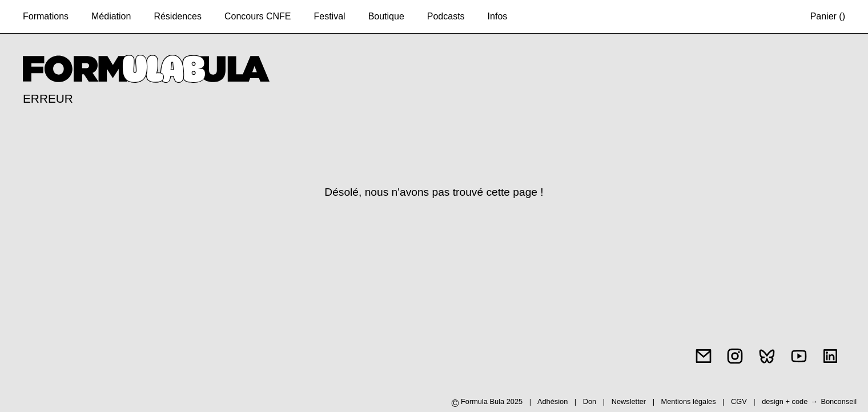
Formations (46, 16)
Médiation (111, 16)
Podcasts (446, 16)
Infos (498, 16)
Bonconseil (839, 401)
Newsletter (629, 401)
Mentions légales (690, 401)
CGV (740, 401)
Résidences (178, 16)
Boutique (386, 16)
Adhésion (552, 401)
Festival (330, 16)
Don (590, 401)
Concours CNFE (258, 16)
